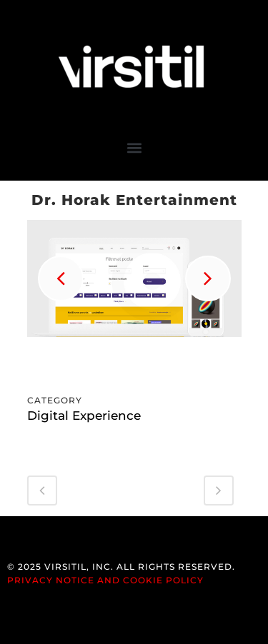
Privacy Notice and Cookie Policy (105, 580)
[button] (134, 147)
